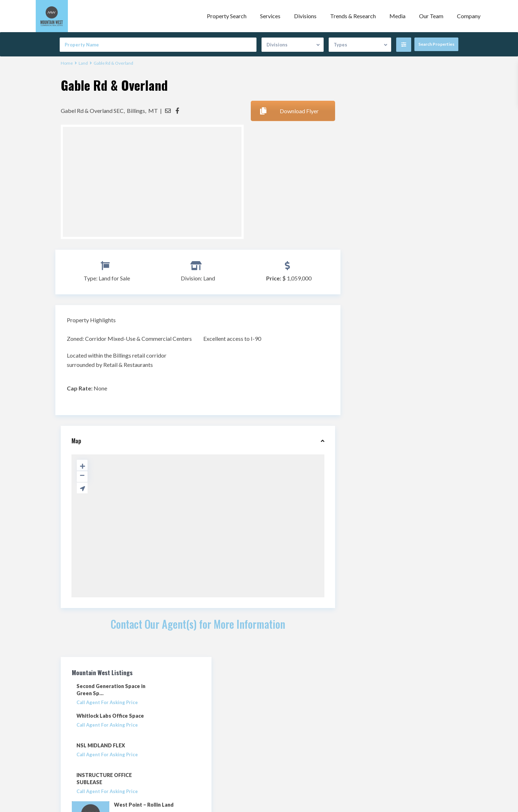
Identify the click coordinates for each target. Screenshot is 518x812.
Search (402, 463)
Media (397, 16)
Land (83, 63)
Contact (273, 736)
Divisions (305, 16)
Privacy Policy (280, 747)
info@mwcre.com (191, 744)
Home (67, 63)
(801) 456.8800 (189, 733)
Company (469, 16)
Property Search (227, 16)
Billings (136, 110)
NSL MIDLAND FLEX (386, 178)
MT (153, 110)
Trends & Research (353, 16)
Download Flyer (289, 111)
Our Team (431, 16)
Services (270, 16)
